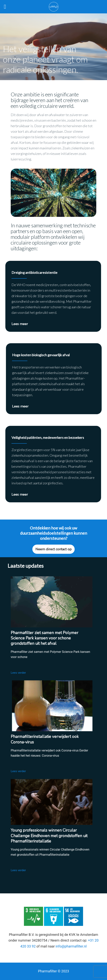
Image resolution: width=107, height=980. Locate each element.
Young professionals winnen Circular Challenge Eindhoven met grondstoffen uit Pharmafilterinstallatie (49, 836)
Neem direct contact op (53, 549)
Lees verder (19, 672)
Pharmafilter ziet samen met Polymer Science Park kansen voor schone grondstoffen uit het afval (45, 638)
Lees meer (20, 324)
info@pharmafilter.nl (71, 946)
